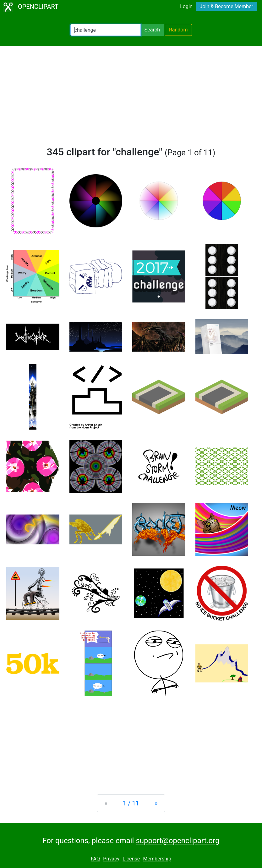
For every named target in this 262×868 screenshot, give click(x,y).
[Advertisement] (131, 99)
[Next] (156, 803)
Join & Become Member (227, 6)
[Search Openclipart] (106, 30)
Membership (157, 859)
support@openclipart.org (177, 841)
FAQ (95, 859)
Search (152, 30)
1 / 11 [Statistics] (131, 803)
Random (178, 30)
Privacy (111, 859)
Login (186, 6)
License (131, 859)
